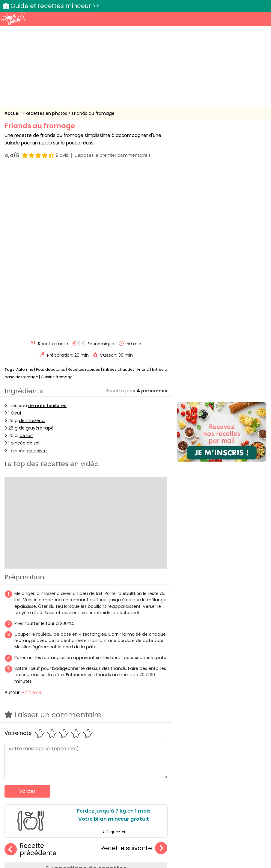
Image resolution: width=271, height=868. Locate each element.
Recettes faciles (54, 802)
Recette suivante (134, 683)
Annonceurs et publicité (39, 844)
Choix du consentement (228, 850)
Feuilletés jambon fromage (148, 752)
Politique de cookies (67, 850)
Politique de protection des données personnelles (146, 850)
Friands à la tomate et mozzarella (47, 752)
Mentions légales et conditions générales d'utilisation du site (156, 844)
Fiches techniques (167, 802)
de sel (33, 278)
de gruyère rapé (36, 262)
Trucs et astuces (220, 802)
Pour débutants (51, 204)
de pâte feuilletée (47, 240)
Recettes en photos (47, 113)
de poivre (37, 285)
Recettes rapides (84, 204)
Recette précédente (30, 684)
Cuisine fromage (57, 211)
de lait (26, 270)
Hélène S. (32, 527)
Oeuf (16, 247)
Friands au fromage (93, 113)
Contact (80, 844)
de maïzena (32, 255)
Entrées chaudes (119, 204)
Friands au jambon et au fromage (101, 752)
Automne (25, 204)
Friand (143, 204)
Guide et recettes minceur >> (55, 6)
